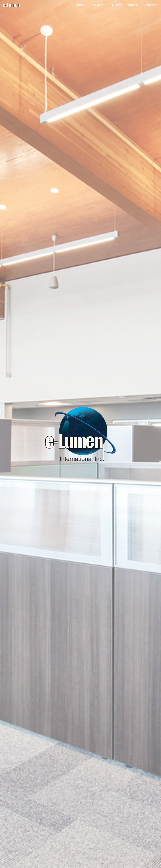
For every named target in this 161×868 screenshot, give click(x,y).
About (81, 5)
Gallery (115, 5)
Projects (133, 5)
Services (98, 5)
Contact (152, 5)
